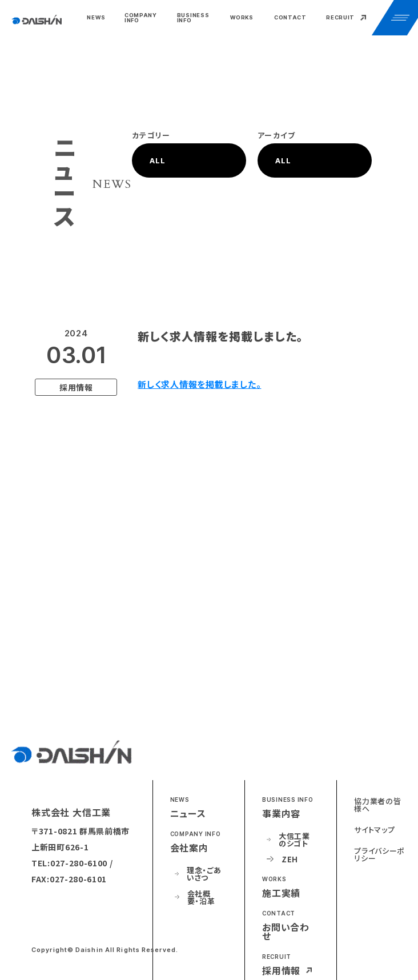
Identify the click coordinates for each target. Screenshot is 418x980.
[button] (142, 18)
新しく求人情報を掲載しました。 (199, 384)
